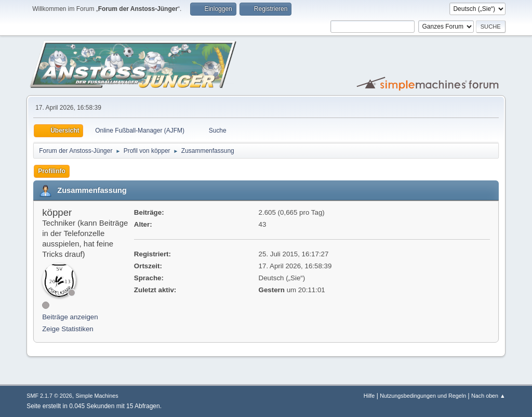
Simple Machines (97, 396)
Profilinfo (52, 171)
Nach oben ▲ (488, 396)
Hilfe (369, 396)
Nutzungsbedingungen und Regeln (423, 396)
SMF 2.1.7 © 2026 (49, 396)
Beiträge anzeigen (70, 317)
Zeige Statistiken (68, 329)
